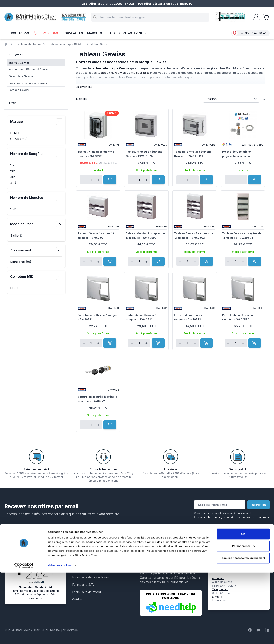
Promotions (46, 33)
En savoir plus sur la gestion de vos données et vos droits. (232, 517)
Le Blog (77, 570)
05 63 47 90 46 (256, 33)
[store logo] (30, 17)
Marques (95, 33)
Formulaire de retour (87, 592)
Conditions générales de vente (93, 548)
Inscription (259, 505)
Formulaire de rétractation (90, 577)
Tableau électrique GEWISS (66, 44)
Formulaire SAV (83, 585)
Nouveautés (73, 33)
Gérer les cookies (60, 637)
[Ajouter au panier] (110, 180)
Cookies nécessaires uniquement (243, 629)
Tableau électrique (28, 44)
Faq (75, 563)
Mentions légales (84, 540)
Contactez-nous (133, 33)
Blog (111, 33)
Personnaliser (243, 617)
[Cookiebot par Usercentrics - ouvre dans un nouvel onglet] (24, 637)
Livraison (78, 555)
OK (243, 605)
